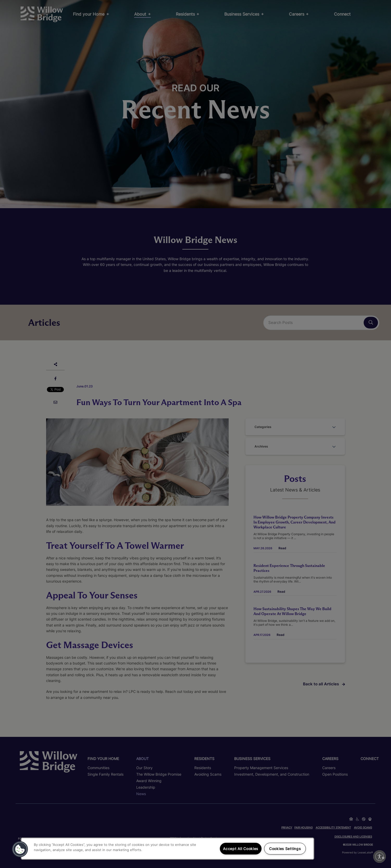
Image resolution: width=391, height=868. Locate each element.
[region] (167, 849)
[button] (20, 849)
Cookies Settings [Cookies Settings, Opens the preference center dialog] (285, 849)
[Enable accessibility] (380, 857)
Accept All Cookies (241, 849)
